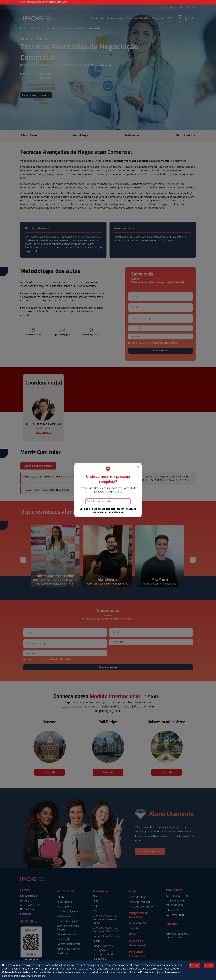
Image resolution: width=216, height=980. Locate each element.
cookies (19, 965)
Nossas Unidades (59, 2)
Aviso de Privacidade (16, 972)
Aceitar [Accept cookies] (209, 965)
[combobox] (88, 501)
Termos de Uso (43, 972)
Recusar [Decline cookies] (194, 965)
